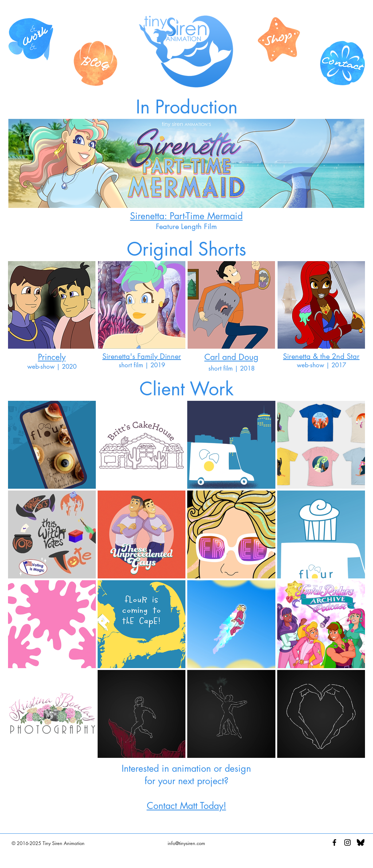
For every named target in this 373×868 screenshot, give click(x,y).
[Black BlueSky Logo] (361, 842)
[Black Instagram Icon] (348, 842)
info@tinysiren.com (186, 843)
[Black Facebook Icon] (334, 842)
